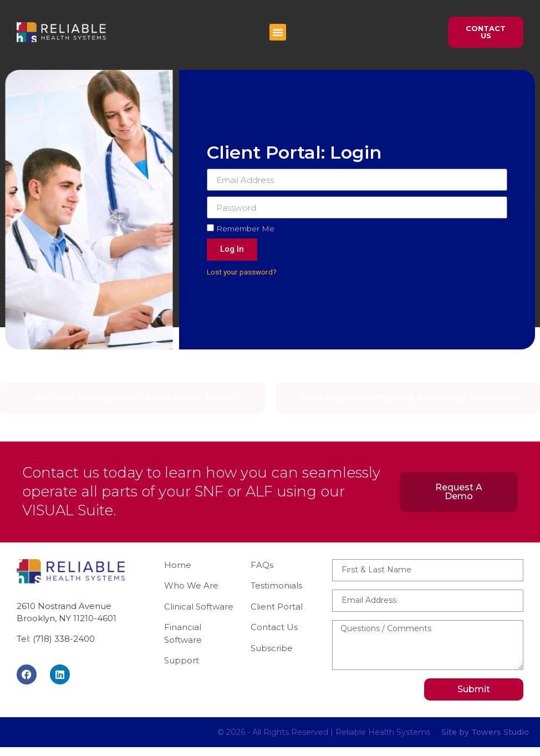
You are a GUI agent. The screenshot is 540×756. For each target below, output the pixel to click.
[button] (278, 32)
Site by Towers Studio (485, 732)
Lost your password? (244, 272)
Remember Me (243, 229)
